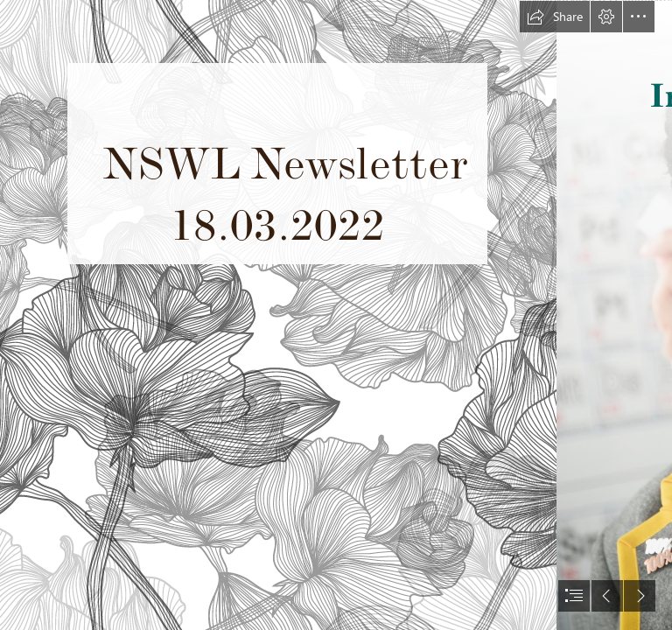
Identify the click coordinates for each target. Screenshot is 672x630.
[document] (336, 315)
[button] (555, 17)
